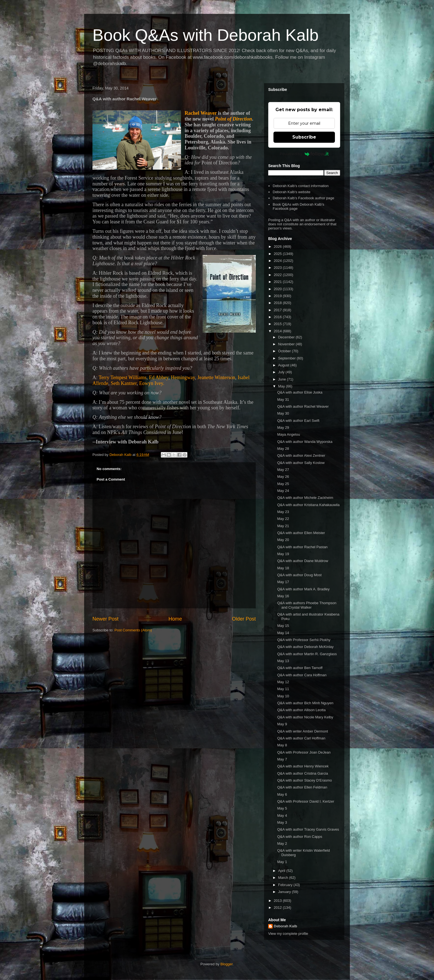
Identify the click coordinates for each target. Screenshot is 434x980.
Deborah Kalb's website (291, 192)
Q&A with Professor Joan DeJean (304, 752)
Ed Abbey (159, 377)
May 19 (283, 554)
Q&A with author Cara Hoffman (302, 675)
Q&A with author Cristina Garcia (303, 773)
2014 (278, 331)
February (286, 885)
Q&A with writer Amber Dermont (303, 731)
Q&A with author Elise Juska (300, 392)
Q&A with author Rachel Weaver (303, 406)
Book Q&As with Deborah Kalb (206, 35)
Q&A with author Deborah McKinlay (305, 647)
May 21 (283, 526)
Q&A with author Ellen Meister (301, 533)
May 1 (282, 862)
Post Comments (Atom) (133, 630)
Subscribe (304, 137)
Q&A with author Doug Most (299, 575)
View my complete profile (288, 934)
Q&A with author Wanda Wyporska (305, 442)
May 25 (283, 484)
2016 (278, 317)
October (285, 351)
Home (175, 619)
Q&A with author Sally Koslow (301, 463)
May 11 (283, 689)
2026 (278, 247)
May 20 (283, 540)
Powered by (304, 154)
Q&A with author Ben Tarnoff (300, 668)
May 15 (283, 626)
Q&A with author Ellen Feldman (302, 787)
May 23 (283, 512)
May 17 (283, 582)
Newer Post (105, 619)
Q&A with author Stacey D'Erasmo (304, 780)
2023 (278, 268)
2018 (278, 303)
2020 (278, 289)
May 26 (283, 477)
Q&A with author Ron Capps (300, 837)
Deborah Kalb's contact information (301, 186)
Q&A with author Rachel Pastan (302, 547)
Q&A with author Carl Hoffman (301, 738)
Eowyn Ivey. (152, 383)
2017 (278, 310)
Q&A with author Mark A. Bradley (303, 589)
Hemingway (183, 377)
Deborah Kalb (286, 926)
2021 (278, 282)
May (282, 386)
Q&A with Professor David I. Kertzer (306, 801)
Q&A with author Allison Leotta (301, 710)
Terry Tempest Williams (122, 377)
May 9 (282, 724)
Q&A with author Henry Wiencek (303, 766)
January (285, 892)
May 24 (283, 491)
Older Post (244, 619)
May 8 (282, 745)
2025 (278, 254)
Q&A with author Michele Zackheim (305, 498)
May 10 (283, 696)
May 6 (282, 794)
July (282, 372)
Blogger (226, 964)
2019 (278, 296)
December (287, 337)
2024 (278, 261)
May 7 (282, 759)
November (287, 344)
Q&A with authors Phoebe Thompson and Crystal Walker (307, 605)
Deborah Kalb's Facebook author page (303, 198)
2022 (278, 275)
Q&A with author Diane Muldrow (303, 561)
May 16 (283, 596)
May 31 (283, 400)
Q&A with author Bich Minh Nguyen (305, 703)
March (284, 878)
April (282, 871)
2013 (278, 901)
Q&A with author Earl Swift (298, 421)
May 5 (282, 808)
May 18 (283, 568)
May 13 (283, 661)
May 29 (283, 428)
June (283, 379)
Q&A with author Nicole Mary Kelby (305, 717)
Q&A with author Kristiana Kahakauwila (308, 505)
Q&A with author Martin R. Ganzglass (307, 654)
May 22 (283, 519)
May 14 (283, 633)
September (287, 358)
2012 (278, 908)
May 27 (283, 470)
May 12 (283, 682)
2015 (278, 324)
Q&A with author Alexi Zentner (301, 455)
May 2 (282, 844)
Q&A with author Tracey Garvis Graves (308, 829)
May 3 (282, 822)
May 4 (282, 816)
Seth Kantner (124, 383)
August (284, 365)
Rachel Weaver (201, 113)
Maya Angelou (288, 434)
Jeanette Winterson (216, 377)
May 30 (283, 413)
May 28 (283, 449)
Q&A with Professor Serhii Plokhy (304, 640)
